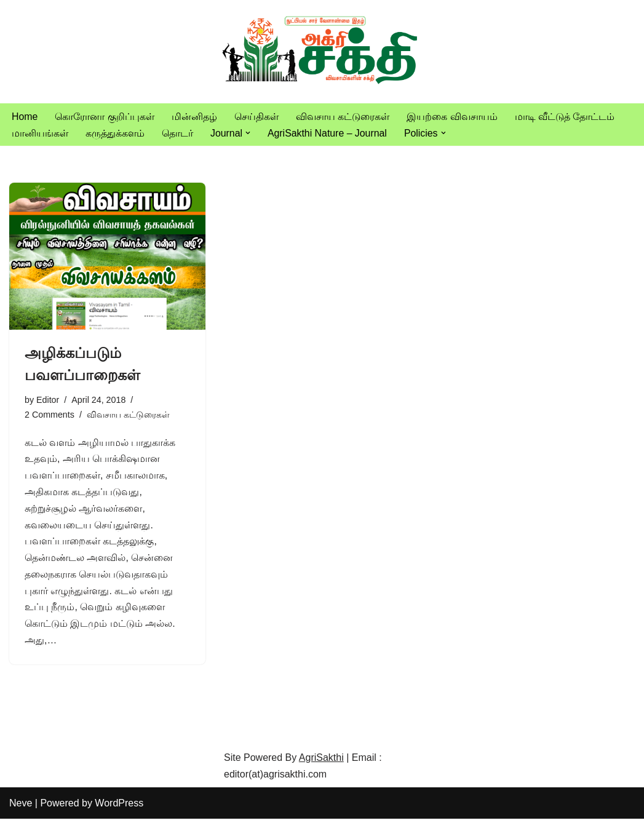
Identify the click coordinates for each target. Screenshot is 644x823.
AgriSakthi (321, 761)
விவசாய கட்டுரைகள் (343, 117)
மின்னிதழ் (194, 117)
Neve (21, 807)
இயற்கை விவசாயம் (452, 117)
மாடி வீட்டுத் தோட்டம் (565, 117)
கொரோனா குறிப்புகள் (105, 117)
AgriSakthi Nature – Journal (328, 133)
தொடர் (177, 133)
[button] (248, 133)
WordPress (119, 807)
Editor (48, 400)
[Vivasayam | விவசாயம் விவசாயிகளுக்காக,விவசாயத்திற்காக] (322, 52)
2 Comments (50, 415)
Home (25, 117)
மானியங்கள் (40, 133)
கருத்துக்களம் (115, 133)
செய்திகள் (256, 117)
